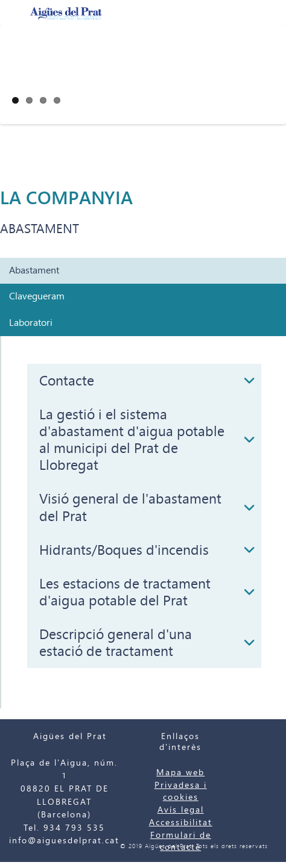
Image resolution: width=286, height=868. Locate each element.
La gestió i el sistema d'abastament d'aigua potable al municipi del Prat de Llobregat (132, 440)
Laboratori (31, 323)
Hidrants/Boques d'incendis (124, 550)
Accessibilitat (181, 823)
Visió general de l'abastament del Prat (130, 507)
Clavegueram (37, 296)
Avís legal (181, 810)
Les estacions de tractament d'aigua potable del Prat (125, 592)
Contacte (67, 381)
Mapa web (180, 773)
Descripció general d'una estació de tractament (116, 643)
